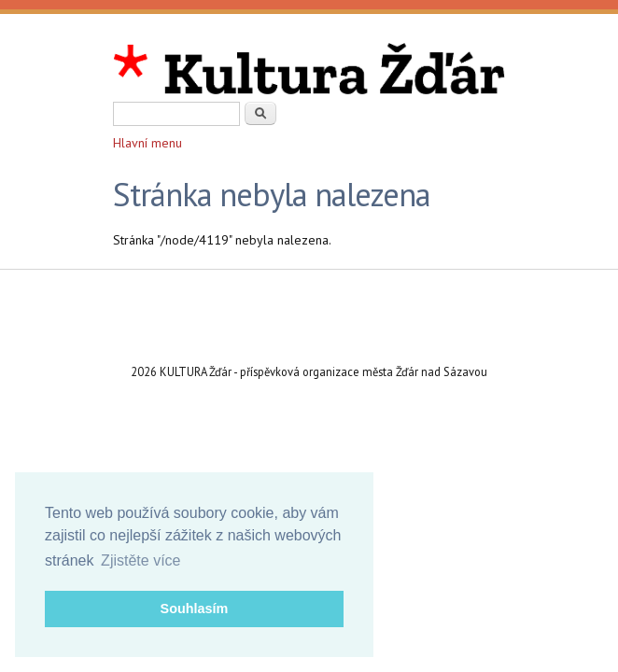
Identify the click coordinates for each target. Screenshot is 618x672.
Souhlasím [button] (195, 609)
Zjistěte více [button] (140, 560)
